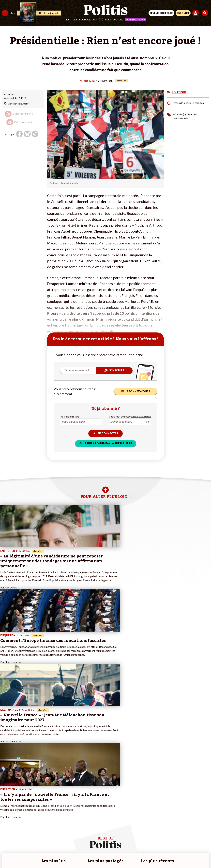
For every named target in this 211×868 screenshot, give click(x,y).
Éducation (19, 798)
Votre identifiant (70, 416)
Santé (17, 801)
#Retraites (59, 801)
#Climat (58, 791)
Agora (5, 791)
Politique (71, 20)
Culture (118, 20)
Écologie (85, 20)
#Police (58, 795)
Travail (17, 791)
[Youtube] (83, 857)
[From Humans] (104, 857)
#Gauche (59, 798)
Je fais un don (35, 795)
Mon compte (34, 815)
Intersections (135, 20)
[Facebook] (62, 857)
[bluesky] (73, 857)
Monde (5, 812)
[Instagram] (93, 857)
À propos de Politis (38, 812)
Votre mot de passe (120, 416)
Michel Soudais (88, 81)
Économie (19, 795)
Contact (37, 845)
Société (98, 20)
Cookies (171, 845)
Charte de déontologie (82, 845)
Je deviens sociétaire (39, 798)
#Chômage (60, 805)
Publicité (157, 845)
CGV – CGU (106, 845)
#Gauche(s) (179, 114)
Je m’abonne (34, 801)
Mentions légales (56, 845)
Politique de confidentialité (132, 845)
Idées (108, 20)
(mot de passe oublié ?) (141, 416)
